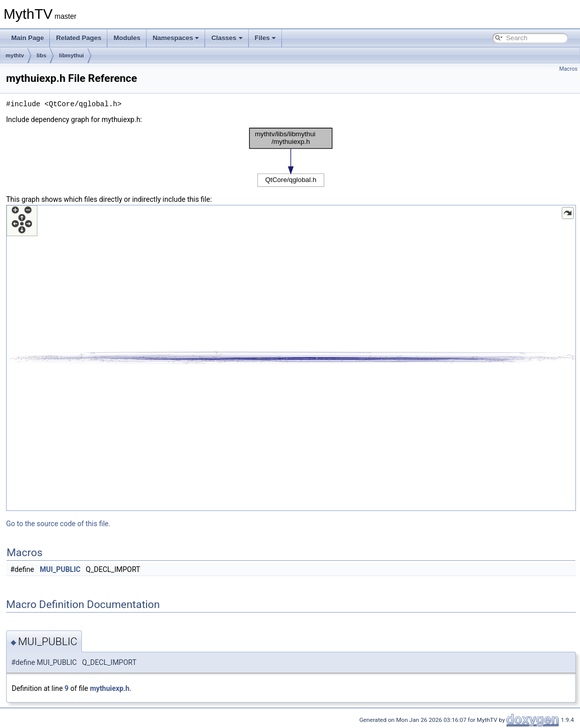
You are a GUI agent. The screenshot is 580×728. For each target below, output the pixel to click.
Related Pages (79, 38)
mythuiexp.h (110, 688)
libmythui (71, 55)
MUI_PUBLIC (60, 569)
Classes (227, 38)
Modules (127, 38)
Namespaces (176, 38)
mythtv (15, 55)
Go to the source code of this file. (58, 524)
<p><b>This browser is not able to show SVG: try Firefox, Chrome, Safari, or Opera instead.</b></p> (291, 157)
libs (41, 55)
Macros (568, 69)
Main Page (27, 38)
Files (266, 38)
